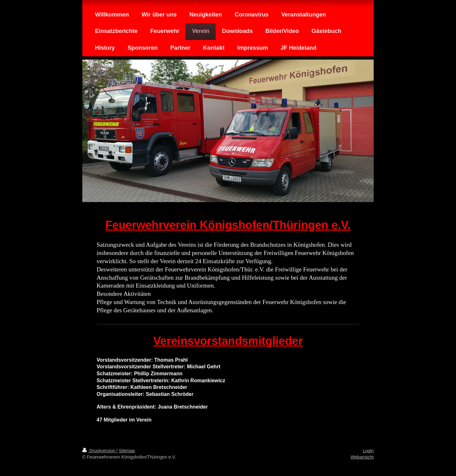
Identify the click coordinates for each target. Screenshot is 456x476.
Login (368, 451)
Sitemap (127, 451)
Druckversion (99, 451)
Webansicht (362, 457)
